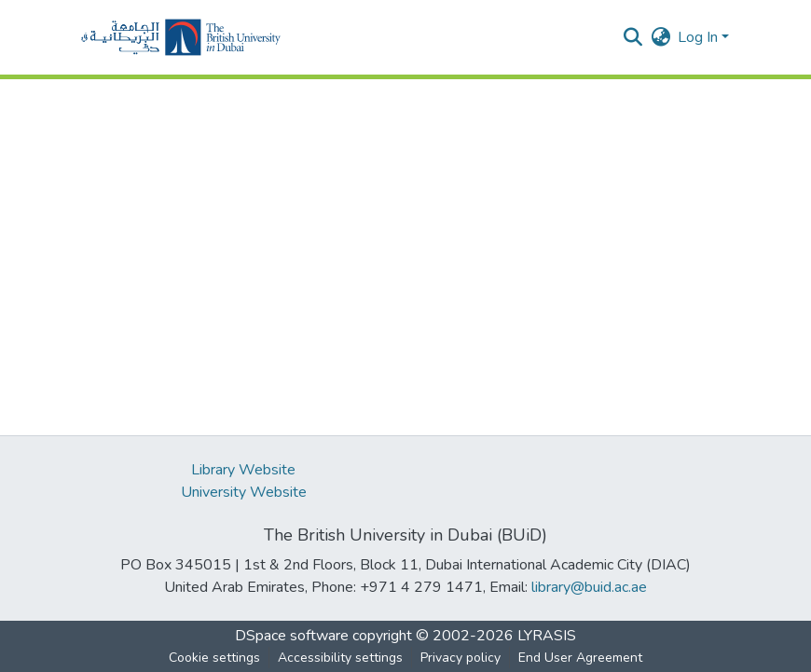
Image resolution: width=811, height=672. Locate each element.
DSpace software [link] (292, 636)
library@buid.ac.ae (589, 587)
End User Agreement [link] (580, 658)
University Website (244, 492)
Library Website (243, 470)
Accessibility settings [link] (340, 658)
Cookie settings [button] (214, 658)
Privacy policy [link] (460, 658)
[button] (181, 37)
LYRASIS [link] (547, 636)
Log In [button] (700, 37)
